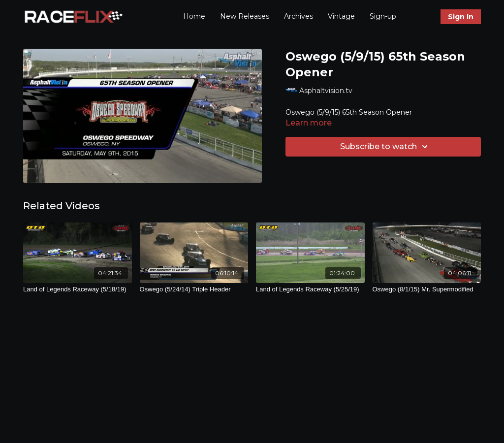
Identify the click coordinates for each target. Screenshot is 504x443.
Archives (299, 16)
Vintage (341, 16)
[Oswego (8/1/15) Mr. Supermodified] (427, 289)
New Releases (245, 16)
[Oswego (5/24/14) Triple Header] (194, 289)
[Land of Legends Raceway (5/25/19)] (310, 289)
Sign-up (383, 16)
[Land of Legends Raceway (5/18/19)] (78, 289)
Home (194, 16)
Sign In (461, 17)
